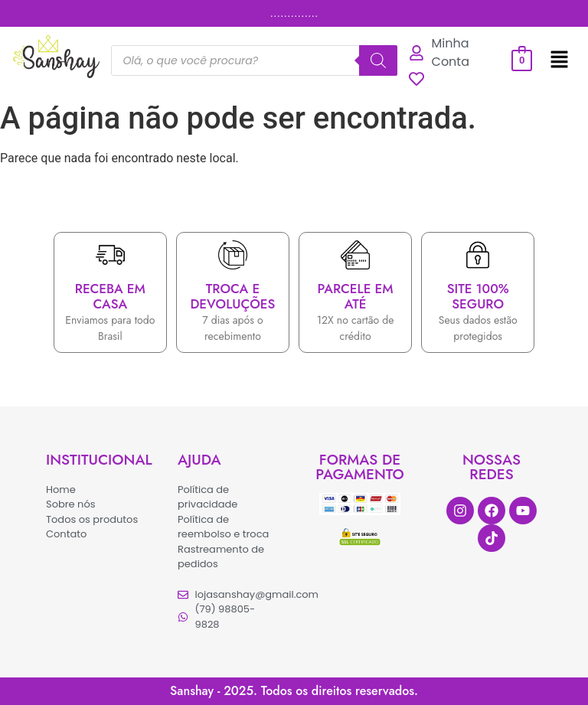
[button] (559, 60)
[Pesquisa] (378, 60)
